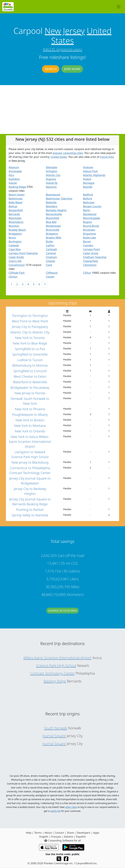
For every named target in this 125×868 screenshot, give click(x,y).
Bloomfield (52, 218)
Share (70, 833)
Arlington (52, 171)
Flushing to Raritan (30, 510)
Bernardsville (54, 214)
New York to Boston (30, 420)
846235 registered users (62, 49)
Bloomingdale (92, 218)
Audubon (14, 179)
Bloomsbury (16, 222)
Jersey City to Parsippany (30, 327)
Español (81, 837)
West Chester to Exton (30, 376)
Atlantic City (53, 175)
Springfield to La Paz (30, 349)
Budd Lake (89, 238)
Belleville (51, 202)
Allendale (52, 167)
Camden (88, 245)
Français (56, 837)
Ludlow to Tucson (30, 360)
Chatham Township (95, 257)
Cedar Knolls (16, 257)
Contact (59, 833)
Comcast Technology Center (52, 673)
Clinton (13, 277)
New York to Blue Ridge (30, 343)
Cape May (15, 249)
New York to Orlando (30, 431)
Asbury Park (90, 171)
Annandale (15, 171)
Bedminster (16, 199)
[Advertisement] (62, 110)
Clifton (87, 273)
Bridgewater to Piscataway (30, 388)
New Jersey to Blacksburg (30, 462)
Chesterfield (90, 261)
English (44, 837)
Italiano (69, 837)
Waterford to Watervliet (30, 382)
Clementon (90, 265)
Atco (11, 175)
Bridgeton (52, 234)
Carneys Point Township (23, 253)
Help (29, 833)
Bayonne (51, 187)
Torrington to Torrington (30, 316)
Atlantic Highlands (94, 175)
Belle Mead (15, 202)
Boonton (14, 226)
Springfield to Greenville (30, 354)
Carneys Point (91, 249)
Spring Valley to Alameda (30, 515)
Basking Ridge (17, 187)
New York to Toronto (30, 338)
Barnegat (89, 183)
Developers (83, 833)
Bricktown (89, 230)
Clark (49, 265)
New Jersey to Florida (30, 393)
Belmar (13, 206)
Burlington (15, 241)
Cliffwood (52, 273)
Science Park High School (56, 665)
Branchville (53, 230)
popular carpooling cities (68, 153)
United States (59, 157)
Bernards (14, 214)
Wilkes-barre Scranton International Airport (57, 658)
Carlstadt (51, 249)
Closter (50, 277)
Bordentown (53, 226)
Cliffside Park (17, 273)
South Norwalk (56, 728)
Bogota (87, 222)
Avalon (87, 179)
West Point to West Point (30, 321)
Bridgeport (15, 234)
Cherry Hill (15, 261)
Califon (50, 245)
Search (51, 69)
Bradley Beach (17, 230)
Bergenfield (16, 210)
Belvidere (52, 206)
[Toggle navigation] (118, 7)
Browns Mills (54, 238)
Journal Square (54, 736)
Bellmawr (89, 202)
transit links (107, 157)
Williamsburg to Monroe (30, 365)
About (48, 833)
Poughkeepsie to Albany (30, 415)
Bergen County (92, 206)
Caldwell (14, 245)
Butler (50, 241)
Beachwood (53, 195)
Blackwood (90, 214)
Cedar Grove (91, 253)
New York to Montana (30, 426)
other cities (71, 807)
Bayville (88, 187)
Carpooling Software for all (62, 840)
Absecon (14, 167)
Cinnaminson (17, 265)
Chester (51, 261)
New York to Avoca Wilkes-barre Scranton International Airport (30, 442)
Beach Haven (17, 195)
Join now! (72, 69)
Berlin (87, 210)
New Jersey (65, 31)
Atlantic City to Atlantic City (30, 332)
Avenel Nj (52, 183)
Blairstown (15, 218)
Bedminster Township (59, 199)
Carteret (51, 253)
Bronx (12, 238)
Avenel (13, 183)
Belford (87, 199)
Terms (38, 833)
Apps (96, 833)
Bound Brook (91, 226)
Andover (88, 167)
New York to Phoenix (30, 409)
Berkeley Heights (56, 210)
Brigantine (89, 234)
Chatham (52, 257)
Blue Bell (51, 222)
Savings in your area (62, 614)
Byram (87, 241)
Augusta (51, 179)
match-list (55, 811)
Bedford (88, 195)
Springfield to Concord (30, 371)
